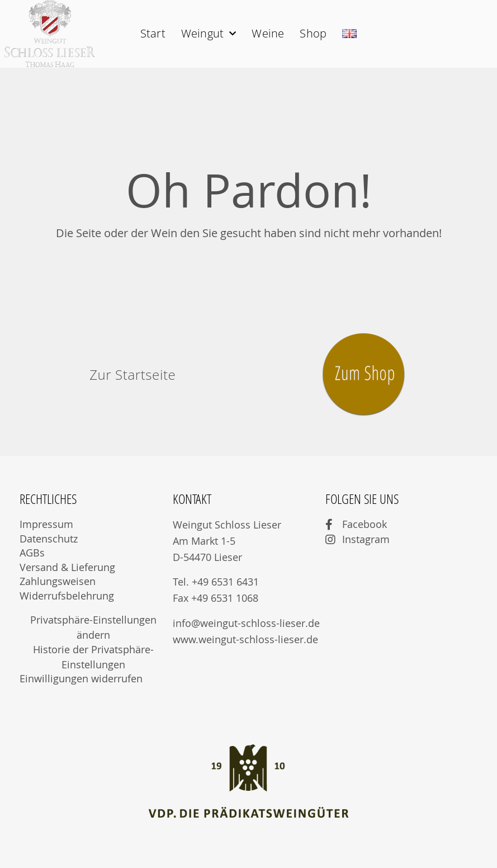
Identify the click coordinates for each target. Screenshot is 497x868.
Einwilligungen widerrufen (81, 678)
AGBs (32, 553)
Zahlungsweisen (58, 581)
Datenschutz (49, 539)
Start (153, 33)
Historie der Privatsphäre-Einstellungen (93, 657)
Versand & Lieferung (67, 567)
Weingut (209, 34)
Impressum (46, 524)
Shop (313, 33)
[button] (132, 375)
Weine (268, 33)
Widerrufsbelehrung (67, 596)
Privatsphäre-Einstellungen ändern (93, 627)
